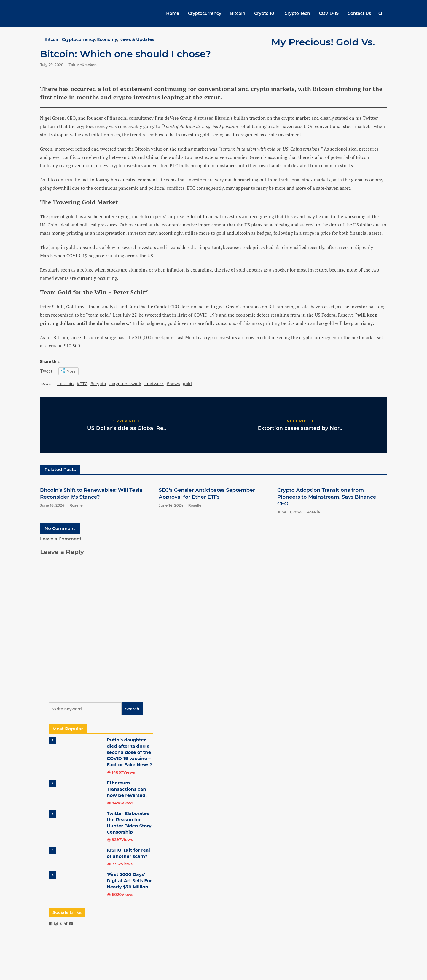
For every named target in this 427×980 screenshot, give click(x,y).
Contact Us (359, 13)
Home (173, 13)
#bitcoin (66, 384)
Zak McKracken (83, 65)
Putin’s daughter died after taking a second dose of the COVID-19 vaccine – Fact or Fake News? (129, 752)
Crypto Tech (297, 13)
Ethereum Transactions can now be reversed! (127, 789)
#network (154, 384)
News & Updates (137, 39)
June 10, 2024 (289, 512)
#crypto (98, 384)
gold (187, 384)
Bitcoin (238, 13)
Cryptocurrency (205, 13)
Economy (107, 39)
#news (173, 384)
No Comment (60, 528)
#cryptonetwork (125, 384)
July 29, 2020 (52, 65)
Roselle (76, 505)
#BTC (82, 384)
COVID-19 (329, 13)
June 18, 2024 (52, 505)
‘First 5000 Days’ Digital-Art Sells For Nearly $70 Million (129, 881)
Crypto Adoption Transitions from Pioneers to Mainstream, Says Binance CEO (327, 497)
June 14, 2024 (171, 505)
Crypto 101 (265, 13)
